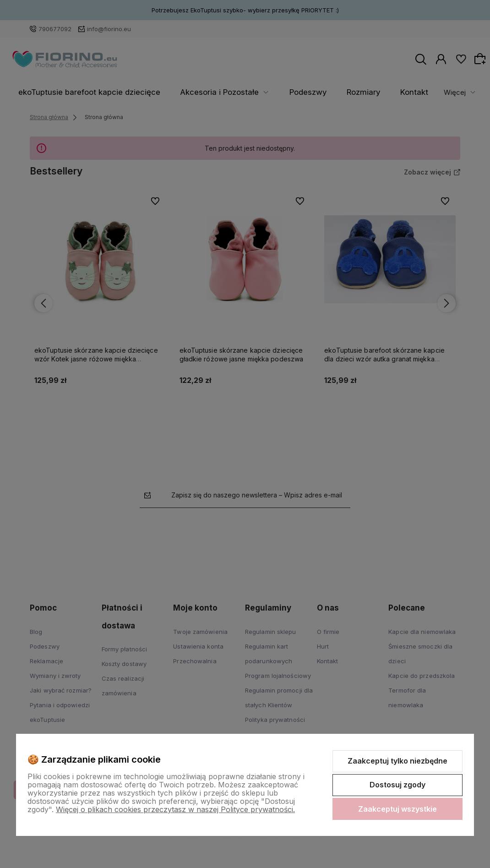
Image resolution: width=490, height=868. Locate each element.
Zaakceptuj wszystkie (397, 809)
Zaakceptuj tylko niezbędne (397, 761)
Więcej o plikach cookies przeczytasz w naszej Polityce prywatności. (175, 809)
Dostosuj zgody (397, 785)
